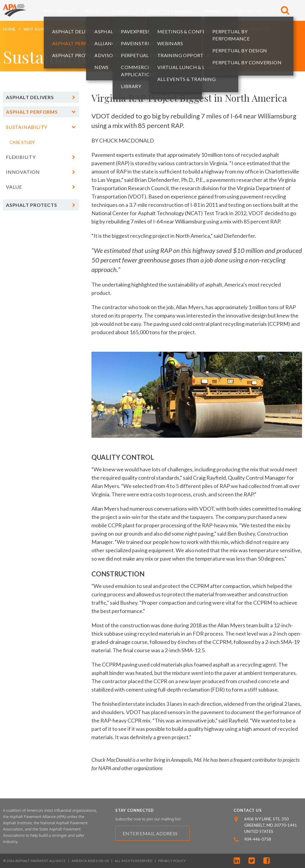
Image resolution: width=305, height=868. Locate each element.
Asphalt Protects (32, 205)
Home (9, 29)
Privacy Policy (172, 861)
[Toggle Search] (285, 10)
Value (14, 187)
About (93, 11)
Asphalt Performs (83, 29)
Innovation (23, 172)
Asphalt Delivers (30, 97)
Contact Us (247, 11)
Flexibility (21, 157)
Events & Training (171, 11)
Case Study (22, 142)
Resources (125, 11)
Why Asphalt (59, 11)
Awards (213, 11)
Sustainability (130, 29)
